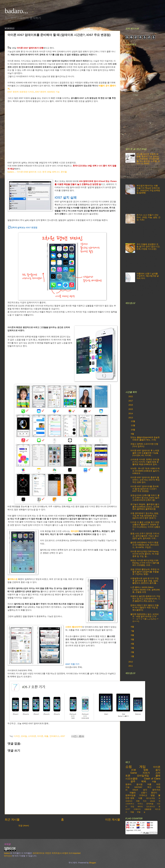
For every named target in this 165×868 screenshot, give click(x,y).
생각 (145, 790)
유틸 (139, 812)
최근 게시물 (12, 819)
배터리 (140, 806)
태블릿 (133, 793)
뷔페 (144, 781)
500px (128, 49)
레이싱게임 (151, 798)
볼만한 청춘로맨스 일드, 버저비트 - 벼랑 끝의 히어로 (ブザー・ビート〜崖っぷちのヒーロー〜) (145, 618)
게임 (142, 767)
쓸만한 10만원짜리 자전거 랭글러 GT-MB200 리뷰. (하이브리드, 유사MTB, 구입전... (145, 545)
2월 (133, 652)
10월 (133, 430)
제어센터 (75, 531)
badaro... (16, 11)
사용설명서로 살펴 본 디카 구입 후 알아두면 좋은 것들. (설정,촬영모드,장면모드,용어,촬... (145, 581)
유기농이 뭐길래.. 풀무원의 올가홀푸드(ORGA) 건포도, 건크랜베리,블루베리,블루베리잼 (145, 507)
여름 (149, 784)
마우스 (140, 804)
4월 (133, 644)
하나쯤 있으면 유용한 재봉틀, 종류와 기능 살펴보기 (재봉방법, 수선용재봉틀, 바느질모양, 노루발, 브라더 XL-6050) (148, 159)
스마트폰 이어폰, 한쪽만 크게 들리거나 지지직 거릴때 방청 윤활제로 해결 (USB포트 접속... (145, 462)
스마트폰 (32, 736)
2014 (131, 413)
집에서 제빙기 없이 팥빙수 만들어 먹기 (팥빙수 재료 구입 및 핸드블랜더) (145, 608)
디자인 (17, 736)
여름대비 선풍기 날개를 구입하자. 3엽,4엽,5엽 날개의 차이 (148, 276)
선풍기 (144, 793)
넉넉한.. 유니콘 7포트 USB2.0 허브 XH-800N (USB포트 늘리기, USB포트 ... (145, 471)
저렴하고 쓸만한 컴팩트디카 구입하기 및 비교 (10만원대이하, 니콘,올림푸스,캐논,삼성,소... (145, 599)
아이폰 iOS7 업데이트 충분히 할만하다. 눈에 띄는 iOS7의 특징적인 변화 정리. (145, 480)
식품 (140, 798)
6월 (133, 635)
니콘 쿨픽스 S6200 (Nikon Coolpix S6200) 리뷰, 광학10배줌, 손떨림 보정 (145, 590)
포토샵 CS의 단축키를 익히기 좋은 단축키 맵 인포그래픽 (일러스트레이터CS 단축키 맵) (145, 498)
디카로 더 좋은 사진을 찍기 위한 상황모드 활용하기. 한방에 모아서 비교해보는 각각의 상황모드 (145, 526)
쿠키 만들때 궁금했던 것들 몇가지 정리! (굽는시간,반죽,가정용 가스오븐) (148, 247)
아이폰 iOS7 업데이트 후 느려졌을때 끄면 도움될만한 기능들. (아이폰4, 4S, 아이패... (145, 453)
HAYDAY (138, 787)
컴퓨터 (128, 784)
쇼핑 (129, 767)
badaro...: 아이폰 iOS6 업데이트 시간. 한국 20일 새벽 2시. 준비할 (37, 172)
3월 (133, 648)
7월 (133, 631)
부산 (149, 787)
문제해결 (150, 804)
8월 (133, 627)
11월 (133, 425)
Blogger (93, 863)
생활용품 (148, 809)
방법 (153, 795)
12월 (133, 421)
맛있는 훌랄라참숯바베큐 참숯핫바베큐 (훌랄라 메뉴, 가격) (145, 439)
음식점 (139, 784)
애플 (46, 736)
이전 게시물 (113, 819)
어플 (154, 782)
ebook (153, 801)
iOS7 (63, 736)
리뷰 (134, 770)
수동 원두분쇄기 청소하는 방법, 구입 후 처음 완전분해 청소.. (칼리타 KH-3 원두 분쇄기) (145, 516)
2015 (131, 409)
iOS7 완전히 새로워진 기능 (47, 92)
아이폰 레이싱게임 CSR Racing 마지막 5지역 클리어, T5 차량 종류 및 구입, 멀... (145, 554)
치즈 (145, 801)
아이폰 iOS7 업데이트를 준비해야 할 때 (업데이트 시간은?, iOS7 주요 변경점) (144, 489)
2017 (131, 401)
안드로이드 (151, 806)
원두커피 (156, 790)
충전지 (154, 793)
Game (134, 773)
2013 (131, 418)
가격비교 (143, 795)
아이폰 (40, 736)
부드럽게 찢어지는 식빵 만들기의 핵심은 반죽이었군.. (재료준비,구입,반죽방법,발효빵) (148, 189)
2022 (131, 396)
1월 (133, 656)
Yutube (129, 53)
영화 (146, 770)
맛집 (132, 806)
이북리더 (137, 809)
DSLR (135, 790)
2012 (131, 662)
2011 (131, 666)
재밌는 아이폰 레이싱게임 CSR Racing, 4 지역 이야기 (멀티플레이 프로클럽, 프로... (145, 563)
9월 (133, 434)
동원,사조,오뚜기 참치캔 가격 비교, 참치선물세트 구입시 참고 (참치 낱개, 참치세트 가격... (145, 536)
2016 (131, 405)
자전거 (146, 773)
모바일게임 (143, 776)
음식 (158, 770)
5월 (133, 639)
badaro (7, 853)
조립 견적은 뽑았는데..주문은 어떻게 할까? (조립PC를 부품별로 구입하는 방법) (145, 572)
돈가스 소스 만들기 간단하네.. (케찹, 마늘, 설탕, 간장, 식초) (148, 217)
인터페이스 (55, 736)
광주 (133, 781)
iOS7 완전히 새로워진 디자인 (21, 92)
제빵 (138, 801)
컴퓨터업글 (130, 795)
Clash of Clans (152, 779)
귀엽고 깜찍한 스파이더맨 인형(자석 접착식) (144, 445)
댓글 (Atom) (24, 826)
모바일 (24, 736)
